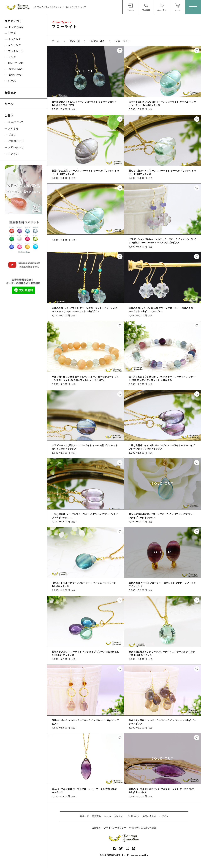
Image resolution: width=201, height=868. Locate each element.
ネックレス (15, 39)
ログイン (164, 816)
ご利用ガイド (133, 816)
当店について (16, 122)
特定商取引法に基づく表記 (143, 828)
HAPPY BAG (16, 63)
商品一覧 (84, 816)
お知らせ (118, 816)
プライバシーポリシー (115, 828)
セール (107, 816)
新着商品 (96, 816)
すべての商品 (16, 27)
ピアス (12, 33)
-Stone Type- (16, 69)
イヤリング (15, 45)
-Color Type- (15, 75)
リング (12, 57)
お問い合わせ (149, 816)
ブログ (12, 135)
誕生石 (12, 81)
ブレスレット (16, 51)
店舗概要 (96, 828)
